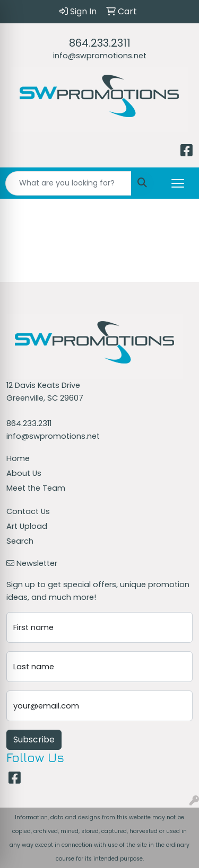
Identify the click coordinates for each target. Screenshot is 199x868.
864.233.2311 (100, 43)
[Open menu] (178, 183)
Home (18, 458)
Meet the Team (36, 488)
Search (20, 541)
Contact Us (28, 511)
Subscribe (34, 739)
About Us (24, 473)
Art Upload (27, 526)
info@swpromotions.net (100, 56)
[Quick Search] (68, 183)
